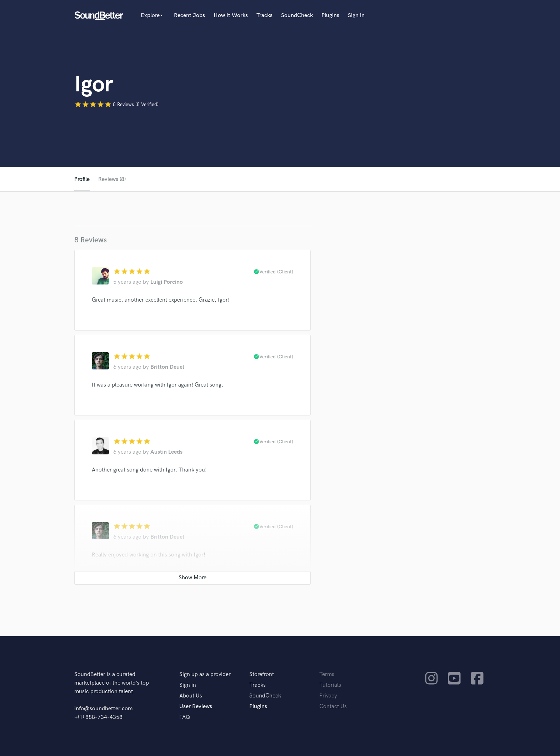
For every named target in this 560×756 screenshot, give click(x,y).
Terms (327, 674)
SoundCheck (297, 16)
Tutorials (330, 685)
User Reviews (196, 707)
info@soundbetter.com (103, 709)
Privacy (328, 696)
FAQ (185, 717)
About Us (191, 696)
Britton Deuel (167, 367)
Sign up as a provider (205, 674)
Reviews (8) (112, 179)
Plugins (330, 16)
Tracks (264, 16)
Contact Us (333, 707)
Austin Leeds (166, 452)
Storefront (262, 674)
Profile (82, 179)
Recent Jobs (189, 16)
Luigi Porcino (167, 282)
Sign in (356, 16)
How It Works (231, 16)
